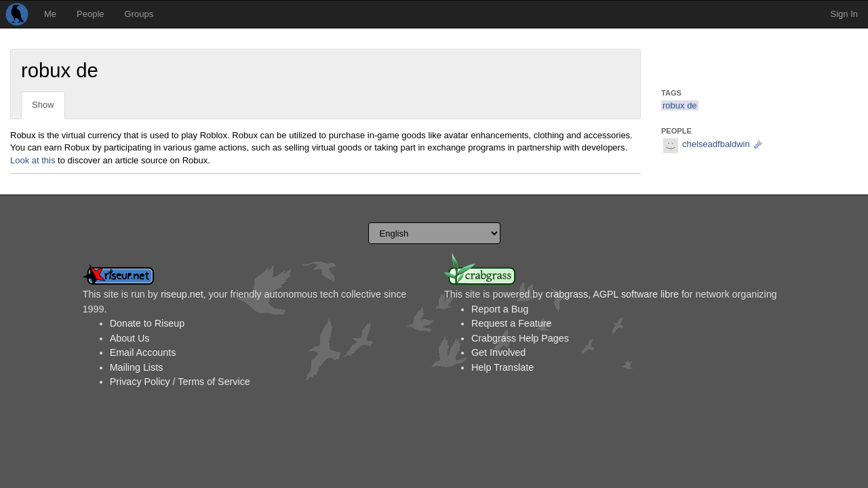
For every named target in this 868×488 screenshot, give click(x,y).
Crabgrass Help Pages (520, 338)
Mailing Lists (137, 367)
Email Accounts (143, 352)
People (90, 14)
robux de (680, 105)
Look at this (33, 160)
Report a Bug (500, 309)
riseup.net (182, 294)
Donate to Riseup (147, 323)
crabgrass (567, 294)
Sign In (844, 14)
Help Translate (502, 367)
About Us (130, 338)
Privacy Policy (140, 382)
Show (43, 105)
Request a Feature (511, 323)
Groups (139, 14)
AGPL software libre (636, 294)
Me (50, 14)
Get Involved (498, 352)
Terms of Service (214, 382)
